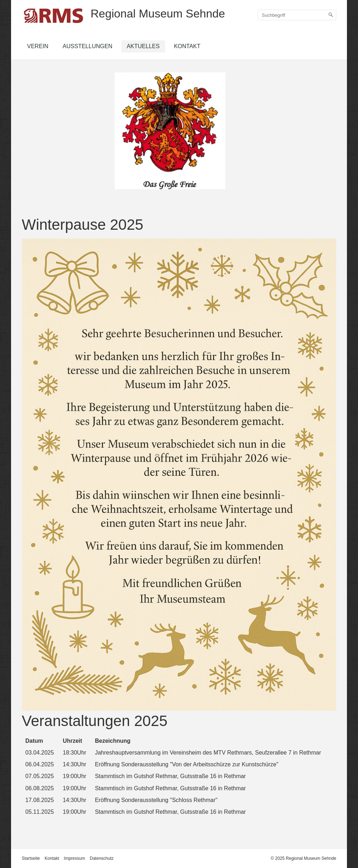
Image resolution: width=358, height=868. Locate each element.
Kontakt (187, 46)
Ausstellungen (88, 46)
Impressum (74, 858)
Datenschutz (102, 858)
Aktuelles (143, 46)
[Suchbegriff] (297, 15)
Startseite (31, 858)
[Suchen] (331, 15)
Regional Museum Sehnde (158, 14)
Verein (38, 46)
